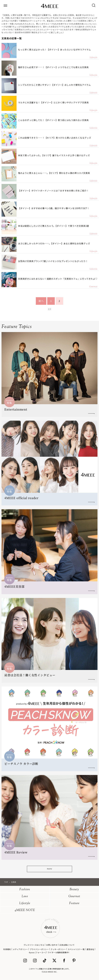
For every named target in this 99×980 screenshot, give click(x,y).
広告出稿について (67, 945)
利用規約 (7, 949)
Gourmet (74, 896)
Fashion (25, 890)
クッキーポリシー (58, 949)
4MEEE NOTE (25, 910)
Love (25, 896)
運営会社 (90, 949)
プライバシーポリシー (39, 949)
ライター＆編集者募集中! (59, 952)
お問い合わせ (52, 945)
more (49, 869)
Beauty (74, 890)
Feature (74, 903)
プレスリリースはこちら (34, 945)
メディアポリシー (20, 949)
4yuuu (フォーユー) (37, 952)
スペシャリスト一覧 (76, 949)
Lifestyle (25, 903)
